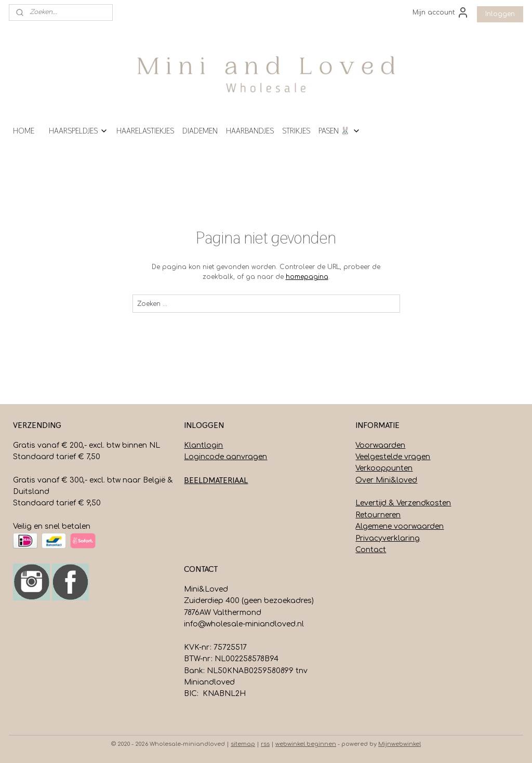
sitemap (243, 744)
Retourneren (378, 515)
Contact (371, 550)
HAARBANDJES (250, 131)
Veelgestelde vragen (393, 457)
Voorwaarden (380, 445)
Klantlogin (203, 445)
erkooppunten (386, 468)
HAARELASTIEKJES (145, 131)
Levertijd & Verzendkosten (403, 503)
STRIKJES (296, 131)
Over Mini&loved (386, 480)
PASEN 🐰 (340, 131)
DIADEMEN (200, 131)
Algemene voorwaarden (400, 526)
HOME (24, 131)
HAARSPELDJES (78, 131)
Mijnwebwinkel (400, 744)
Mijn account (441, 12)
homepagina (307, 277)
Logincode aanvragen (225, 457)
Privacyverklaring (388, 538)
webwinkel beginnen (306, 744)
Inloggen (500, 14)
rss (265, 744)
